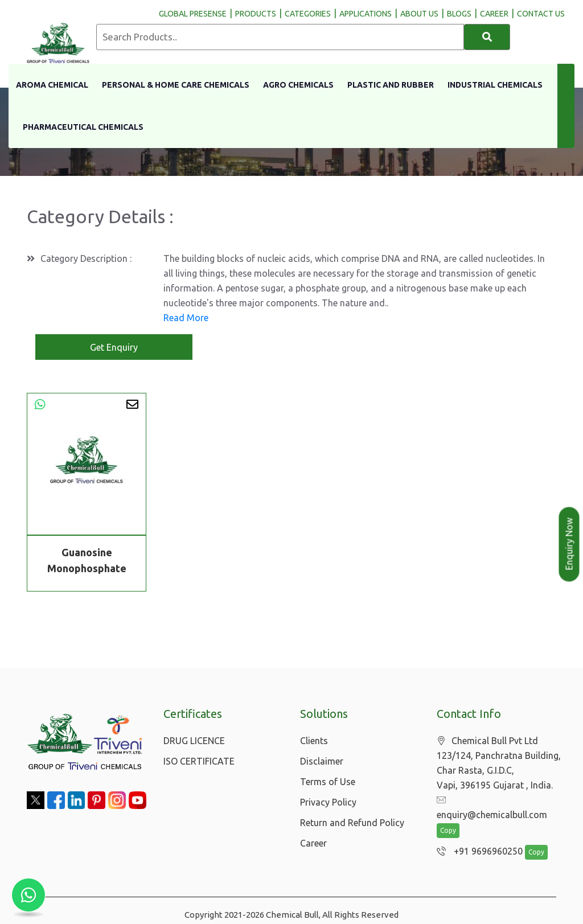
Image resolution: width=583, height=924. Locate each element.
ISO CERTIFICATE (199, 762)
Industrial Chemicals (495, 85)
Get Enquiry (114, 348)
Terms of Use (328, 782)
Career (313, 844)
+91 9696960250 (477, 838)
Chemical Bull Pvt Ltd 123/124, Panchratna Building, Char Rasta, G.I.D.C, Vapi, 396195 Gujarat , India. (499, 764)
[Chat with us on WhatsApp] (28, 896)
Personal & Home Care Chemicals (176, 85)
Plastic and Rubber (391, 85)
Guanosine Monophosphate (87, 561)
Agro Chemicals (298, 85)
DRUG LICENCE (194, 741)
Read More (186, 318)
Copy (448, 817)
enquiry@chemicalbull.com (498, 801)
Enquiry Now (569, 544)
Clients (314, 741)
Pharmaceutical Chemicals (83, 127)
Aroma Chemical (52, 85)
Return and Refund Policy (352, 823)
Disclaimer (322, 762)
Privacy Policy (328, 803)
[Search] (487, 37)
